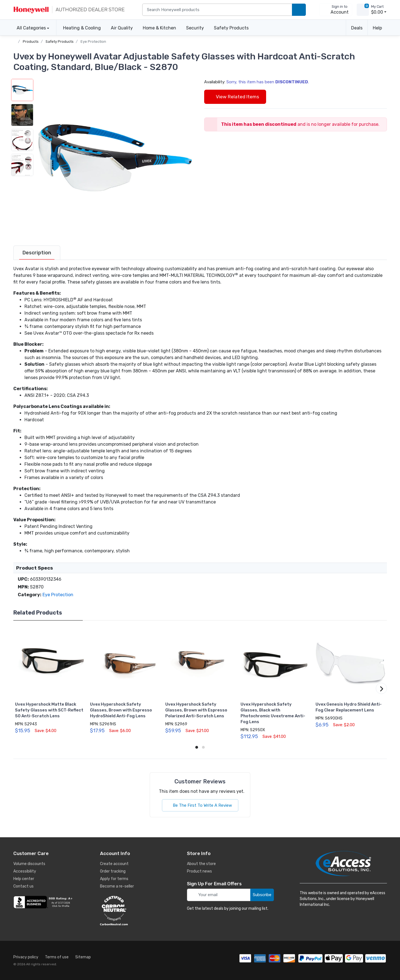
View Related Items (235, 97)
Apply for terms (114, 879)
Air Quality (122, 28)
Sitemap (83, 957)
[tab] (37, 253)
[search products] (299, 10)
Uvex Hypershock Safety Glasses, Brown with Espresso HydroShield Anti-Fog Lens (121, 710)
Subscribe (262, 895)
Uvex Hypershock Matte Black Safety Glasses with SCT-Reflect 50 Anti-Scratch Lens (49, 710)
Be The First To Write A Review (200, 805)
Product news (199, 871)
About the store (201, 864)
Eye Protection (93, 42)
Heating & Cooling (82, 28)
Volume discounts (29, 864)
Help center (24, 879)
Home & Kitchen (159, 28)
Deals (357, 28)
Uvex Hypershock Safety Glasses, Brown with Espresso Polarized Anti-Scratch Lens (196, 710)
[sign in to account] (336, 10)
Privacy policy (26, 957)
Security (195, 28)
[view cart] (363, 10)
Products (31, 42)
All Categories (30, 28)
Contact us (23, 886)
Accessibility (25, 871)
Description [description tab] (37, 253)
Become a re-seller (117, 886)
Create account (114, 864)
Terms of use (57, 957)
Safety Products (231, 28)
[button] (115, 157)
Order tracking (113, 871)
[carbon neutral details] (131, 911)
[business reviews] (44, 902)
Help (377, 28)
